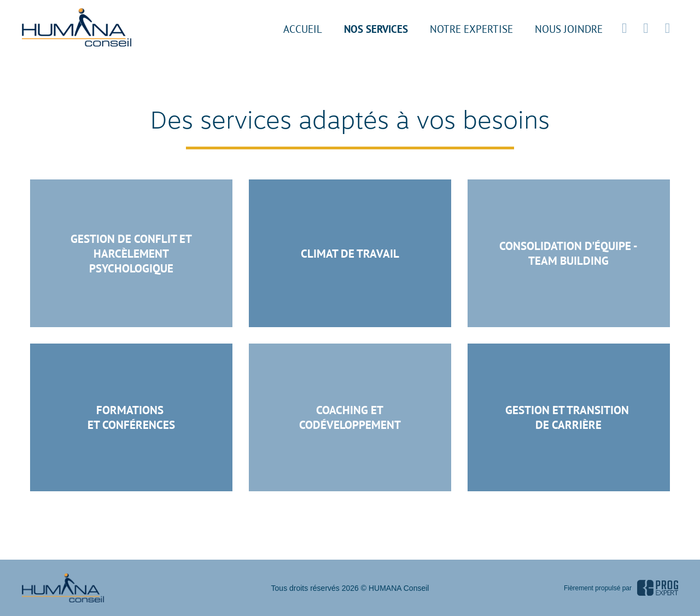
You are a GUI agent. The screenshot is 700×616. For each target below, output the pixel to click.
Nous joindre (569, 29)
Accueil (303, 29)
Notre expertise (471, 29)
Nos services (376, 29)
